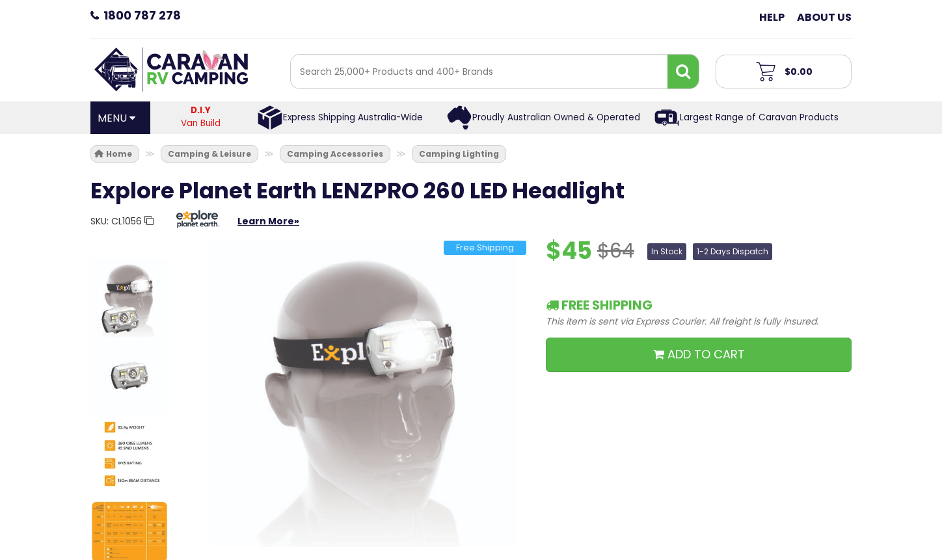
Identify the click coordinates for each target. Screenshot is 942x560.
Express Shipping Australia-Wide (353, 117)
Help (772, 17)
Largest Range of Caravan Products (759, 117)
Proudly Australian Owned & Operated (556, 117)
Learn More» (268, 221)
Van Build (201, 117)
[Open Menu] (120, 118)
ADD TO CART (699, 354)
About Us (824, 17)
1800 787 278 (142, 15)
